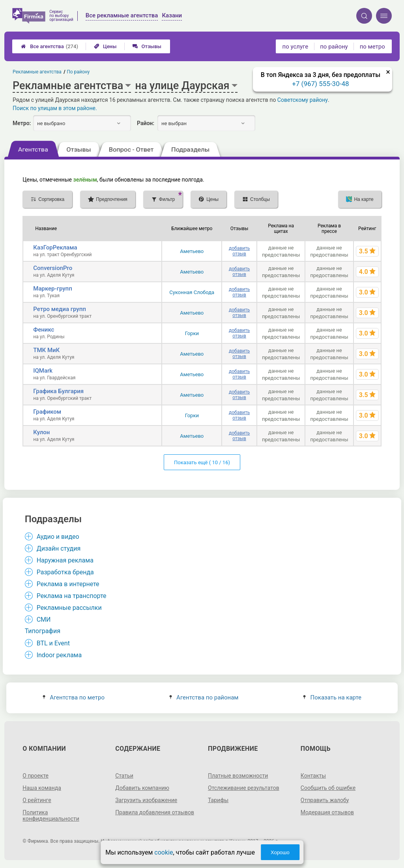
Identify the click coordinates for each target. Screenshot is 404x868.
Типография (43, 631)
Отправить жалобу (325, 800)
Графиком (47, 412)
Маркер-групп (53, 289)
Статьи (124, 776)
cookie (164, 852)
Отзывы (147, 46)
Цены (105, 46)
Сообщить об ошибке (328, 788)
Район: (146, 123)
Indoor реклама (59, 655)
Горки (192, 333)
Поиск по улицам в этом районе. (55, 108)
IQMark (43, 371)
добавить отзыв (239, 251)
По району (79, 72)
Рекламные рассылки (69, 608)
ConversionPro (53, 268)
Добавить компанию (142, 788)
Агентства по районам (204, 697)
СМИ (44, 620)
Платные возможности (238, 776)
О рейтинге (37, 800)
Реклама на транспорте (72, 596)
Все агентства (50, 46)
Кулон (41, 432)
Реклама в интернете (68, 584)
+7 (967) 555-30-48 (320, 84)
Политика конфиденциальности (51, 816)
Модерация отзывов (327, 812)
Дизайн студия (59, 548)
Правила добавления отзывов (155, 812)
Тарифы (218, 800)
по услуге (296, 47)
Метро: (22, 123)
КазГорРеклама (55, 247)
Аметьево (192, 251)
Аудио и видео (58, 537)
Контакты (313, 776)
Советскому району (303, 100)
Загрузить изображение (146, 800)
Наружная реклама (65, 560)
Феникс (44, 330)
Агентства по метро (74, 697)
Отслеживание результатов (244, 788)
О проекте (36, 776)
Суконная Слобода (192, 292)
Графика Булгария (58, 391)
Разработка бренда (65, 572)
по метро (372, 47)
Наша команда (42, 788)
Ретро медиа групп (60, 309)
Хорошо (280, 852)
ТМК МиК (46, 350)
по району (334, 47)
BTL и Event (53, 643)
